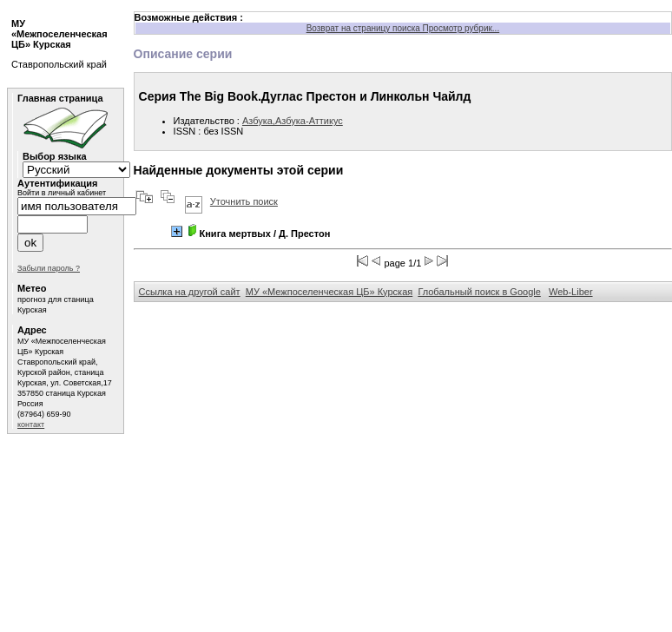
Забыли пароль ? (49, 268)
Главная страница (60, 98)
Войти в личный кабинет (62, 193)
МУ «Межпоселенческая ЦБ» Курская (329, 292)
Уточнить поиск (244, 201)
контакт (31, 425)
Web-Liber (571, 292)
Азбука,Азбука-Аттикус (293, 121)
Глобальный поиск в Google (479, 292)
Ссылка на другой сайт (190, 292)
